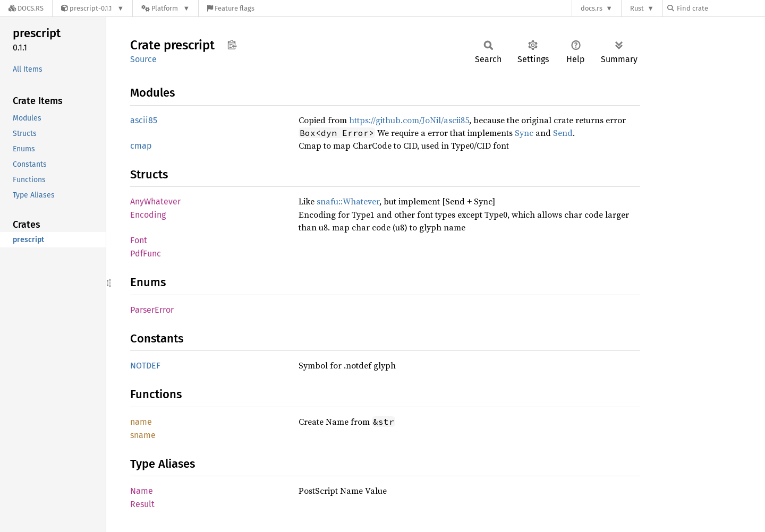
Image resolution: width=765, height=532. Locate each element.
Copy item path (232, 45)
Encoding (148, 215)
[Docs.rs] (26, 8)
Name (142, 491)
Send (563, 133)
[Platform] (165, 8)
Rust (637, 8)
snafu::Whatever (348, 201)
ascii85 (144, 120)
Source (143, 59)
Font (139, 240)
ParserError (152, 310)
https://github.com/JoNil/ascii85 (409, 120)
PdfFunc (146, 254)
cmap (141, 146)
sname (143, 435)
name (141, 422)
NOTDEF (145, 366)
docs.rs (592, 8)
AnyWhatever (155, 201)
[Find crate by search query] (720, 8)
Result (142, 504)
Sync (524, 133)
